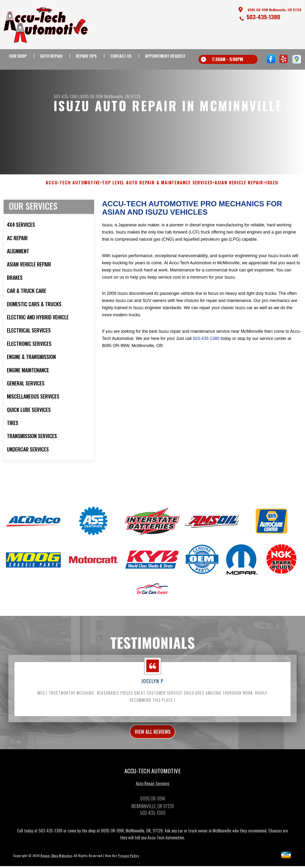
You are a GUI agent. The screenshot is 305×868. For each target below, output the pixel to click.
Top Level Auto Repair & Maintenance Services (157, 186)
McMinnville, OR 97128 (122, 96)
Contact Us (121, 56)
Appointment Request (165, 56)
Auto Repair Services (152, 788)
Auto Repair (51, 56)
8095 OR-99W (92, 96)
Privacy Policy (128, 860)
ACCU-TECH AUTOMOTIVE (73, 186)
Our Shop (18, 56)
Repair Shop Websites (56, 860)
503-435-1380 (263, 17)
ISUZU (272, 186)
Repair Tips (86, 56)
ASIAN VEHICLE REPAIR (239, 186)
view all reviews (153, 735)
